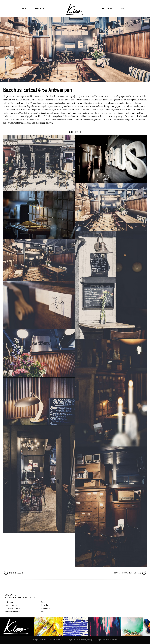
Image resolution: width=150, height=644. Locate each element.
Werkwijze (40, 9)
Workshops (107, 9)
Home (25, 9)
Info (122, 9)
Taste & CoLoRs (14, 573)
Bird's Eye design (87, 640)
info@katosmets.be (12, 612)
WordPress (113, 640)
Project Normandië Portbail (130, 573)
